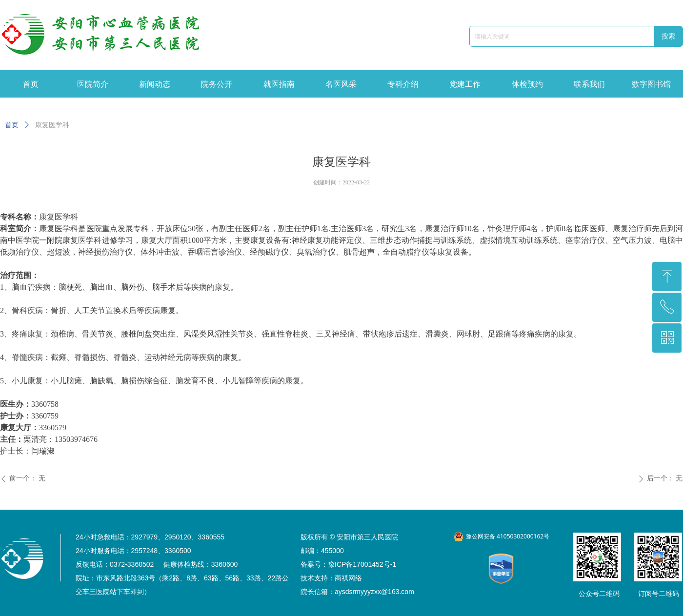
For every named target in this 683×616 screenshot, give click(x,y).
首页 (12, 125)
